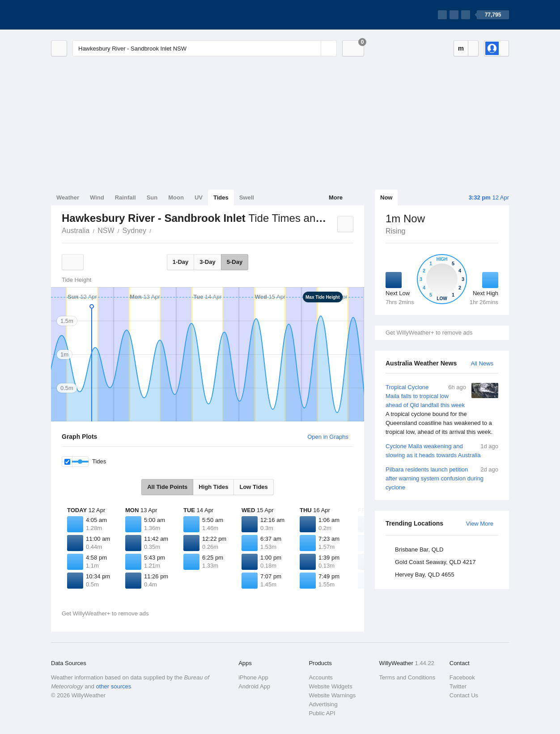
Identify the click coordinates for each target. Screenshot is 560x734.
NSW (106, 231)
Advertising (323, 704)
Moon (176, 197)
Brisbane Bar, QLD (419, 549)
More (336, 197)
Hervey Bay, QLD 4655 (425, 575)
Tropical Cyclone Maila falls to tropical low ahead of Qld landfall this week (442, 410)
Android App (254, 686)
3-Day (207, 262)
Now (386, 197)
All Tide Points (167, 487)
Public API (322, 713)
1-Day (180, 262)
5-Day (235, 262)
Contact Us (464, 695)
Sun (152, 197)
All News (482, 363)
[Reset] (313, 48)
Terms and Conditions (407, 677)
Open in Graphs (328, 437)
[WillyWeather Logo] (93, 15)
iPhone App (253, 677)
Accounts (320, 677)
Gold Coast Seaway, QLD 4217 (435, 562)
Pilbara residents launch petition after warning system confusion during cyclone (442, 478)
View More (480, 524)
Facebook (462, 677)
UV (199, 197)
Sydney (134, 231)
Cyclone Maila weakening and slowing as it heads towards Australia (442, 450)
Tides (221, 197)
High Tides (213, 487)
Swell (247, 197)
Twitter (458, 686)
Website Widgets (330, 686)
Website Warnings (332, 695)
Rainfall (125, 197)
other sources (113, 686)
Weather (68, 197)
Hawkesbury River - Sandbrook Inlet (156, 230)
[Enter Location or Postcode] (205, 48)
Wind (97, 197)
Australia (76, 231)
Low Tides (253, 487)
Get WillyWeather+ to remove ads (429, 333)
